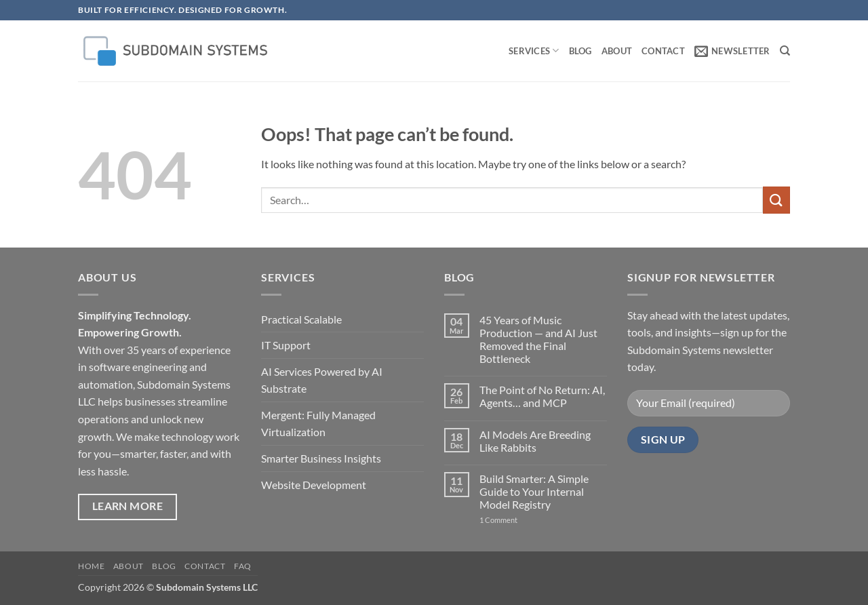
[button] (732, 51)
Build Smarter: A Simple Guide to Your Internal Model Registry (534, 491)
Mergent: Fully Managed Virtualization (318, 424)
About (617, 51)
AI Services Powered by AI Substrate (322, 380)
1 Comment (512, 520)
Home (91, 566)
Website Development (314, 485)
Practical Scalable (301, 319)
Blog (580, 51)
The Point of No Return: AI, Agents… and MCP (542, 396)
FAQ (243, 566)
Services (534, 51)
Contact (663, 51)
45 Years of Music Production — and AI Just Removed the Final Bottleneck (538, 339)
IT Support (286, 345)
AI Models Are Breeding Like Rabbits (535, 441)
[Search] (785, 51)
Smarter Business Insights (321, 458)
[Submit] (776, 200)
